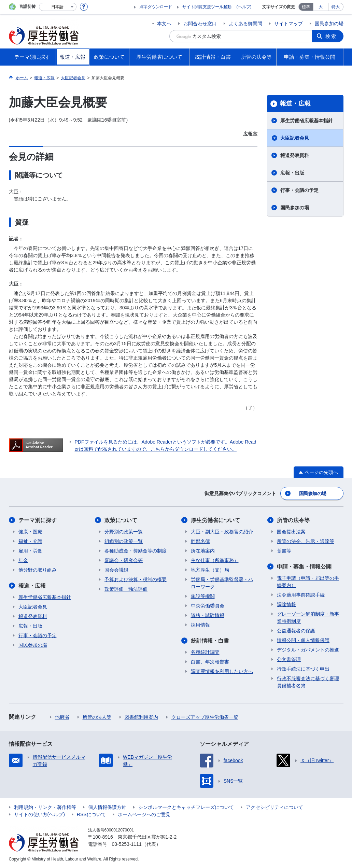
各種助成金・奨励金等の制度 (136, 551)
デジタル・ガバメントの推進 (308, 650)
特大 (336, 7)
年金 (23, 560)
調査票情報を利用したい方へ (222, 671)
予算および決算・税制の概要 (136, 579)
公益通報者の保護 (296, 631)
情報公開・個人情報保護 (303, 640)
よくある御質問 (245, 24)
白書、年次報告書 (210, 662)
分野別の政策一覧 (124, 532)
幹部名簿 (200, 541)
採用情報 (200, 625)
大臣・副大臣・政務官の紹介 (222, 532)
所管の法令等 (293, 520)
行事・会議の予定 (299, 190)
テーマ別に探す (38, 520)
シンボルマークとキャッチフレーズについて (186, 807)
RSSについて (91, 814)
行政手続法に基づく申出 (303, 669)
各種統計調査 (205, 652)
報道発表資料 (295, 155)
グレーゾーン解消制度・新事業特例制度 (308, 618)
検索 (331, 36)
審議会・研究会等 (124, 560)
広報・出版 (292, 173)
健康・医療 (30, 532)
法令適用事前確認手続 (301, 595)
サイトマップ (288, 24)
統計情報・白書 (210, 641)
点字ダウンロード (156, 7)
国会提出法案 (291, 532)
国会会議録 (116, 570)
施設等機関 (203, 596)
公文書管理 (289, 659)
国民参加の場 (329, 24)
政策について (121, 520)
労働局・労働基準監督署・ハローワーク (222, 583)
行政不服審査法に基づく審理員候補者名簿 (308, 682)
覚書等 (284, 551)
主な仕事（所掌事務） (215, 560)
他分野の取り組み (38, 570)
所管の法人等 (97, 717)
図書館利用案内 (141, 717)
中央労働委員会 (208, 606)
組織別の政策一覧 (124, 541)
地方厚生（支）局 (210, 570)
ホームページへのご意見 (144, 814)
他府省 (62, 717)
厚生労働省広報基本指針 (307, 121)
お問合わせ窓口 (200, 24)
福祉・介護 (30, 541)
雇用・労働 (30, 551)
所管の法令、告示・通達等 (306, 541)
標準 (306, 7)
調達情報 (286, 604)
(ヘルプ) (244, 7)
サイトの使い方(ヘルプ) (39, 814)
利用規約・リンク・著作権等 (45, 807)
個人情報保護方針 (107, 807)
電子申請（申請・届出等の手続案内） (308, 582)
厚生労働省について (215, 520)
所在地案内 (203, 551)
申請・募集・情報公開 (304, 567)
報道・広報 (295, 103)
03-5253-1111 (127, 844)
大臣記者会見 (295, 138)
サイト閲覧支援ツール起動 (207, 7)
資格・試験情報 (208, 615)
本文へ (164, 24)
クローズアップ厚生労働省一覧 (205, 717)
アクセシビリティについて (274, 807)
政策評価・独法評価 (126, 589)
